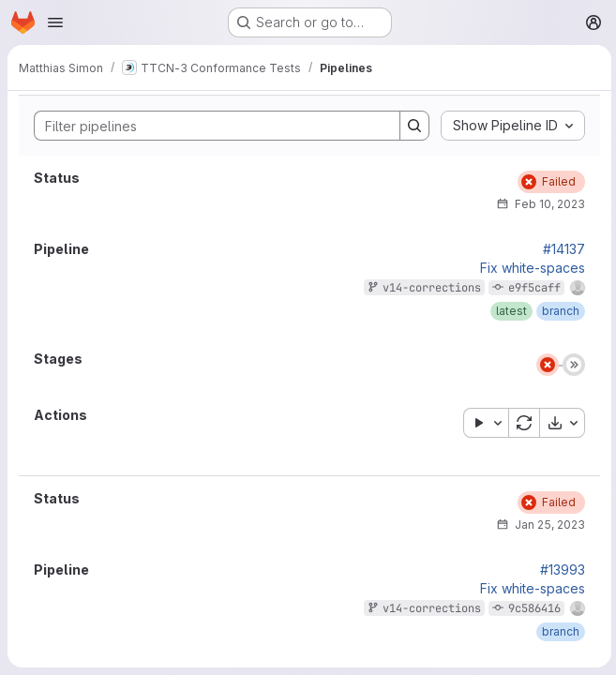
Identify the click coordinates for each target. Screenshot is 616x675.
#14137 (561, 249)
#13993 (560, 570)
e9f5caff (532, 288)
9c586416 (532, 608)
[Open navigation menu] (55, 22)
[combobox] (510, 126)
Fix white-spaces (530, 268)
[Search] (206, 126)
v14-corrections (429, 288)
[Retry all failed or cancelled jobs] (521, 423)
